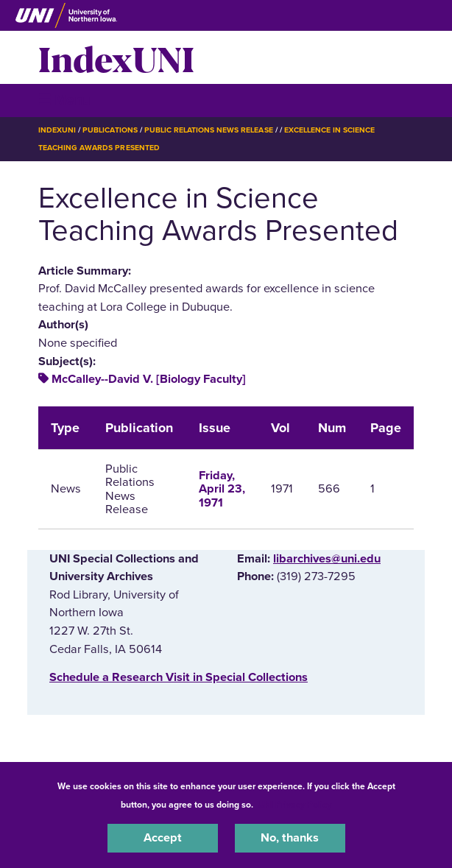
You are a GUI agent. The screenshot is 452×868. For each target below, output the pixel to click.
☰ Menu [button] (64, 100)
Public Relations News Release (209, 130)
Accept (163, 838)
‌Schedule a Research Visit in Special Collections (179, 677)
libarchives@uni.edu (327, 559)
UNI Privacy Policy (294, 805)
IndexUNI (116, 57)
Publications (110, 130)
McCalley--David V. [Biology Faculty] (149, 379)
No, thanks (290, 838)
